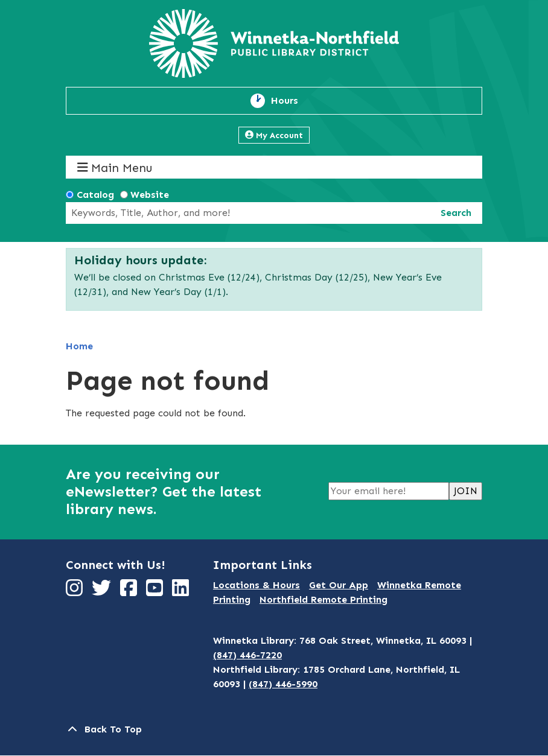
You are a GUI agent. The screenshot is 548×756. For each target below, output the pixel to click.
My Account (274, 135)
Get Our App (339, 585)
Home (79, 346)
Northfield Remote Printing (323, 599)
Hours (292, 101)
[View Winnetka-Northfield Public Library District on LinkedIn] (182, 592)
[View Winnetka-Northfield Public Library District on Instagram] (76, 592)
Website (150, 195)
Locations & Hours (256, 585)
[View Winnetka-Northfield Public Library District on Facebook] (130, 592)
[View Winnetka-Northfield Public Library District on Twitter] (103, 592)
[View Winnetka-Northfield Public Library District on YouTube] (156, 592)
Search (456, 213)
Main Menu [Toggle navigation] (115, 167)
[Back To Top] (274, 729)
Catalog (95, 195)
